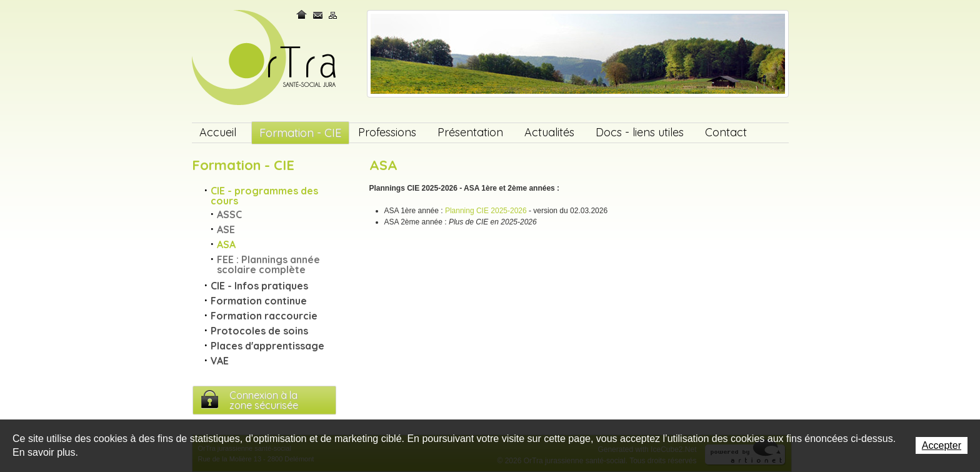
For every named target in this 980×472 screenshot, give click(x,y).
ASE (226, 229)
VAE (220, 361)
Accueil (218, 132)
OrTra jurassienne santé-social (265, 58)
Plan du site (333, 15)
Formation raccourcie (264, 316)
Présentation (470, 132)
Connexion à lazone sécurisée (264, 400)
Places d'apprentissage (267, 346)
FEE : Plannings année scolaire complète (268, 264)
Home (302, 15)
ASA (226, 244)
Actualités (549, 132)
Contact (318, 15)
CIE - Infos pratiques (259, 286)
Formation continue (259, 301)
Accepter (942, 445)
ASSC (229, 214)
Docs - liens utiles (640, 132)
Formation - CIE (300, 133)
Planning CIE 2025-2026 (486, 211)
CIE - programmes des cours (264, 196)
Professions (387, 132)
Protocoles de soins (259, 331)
